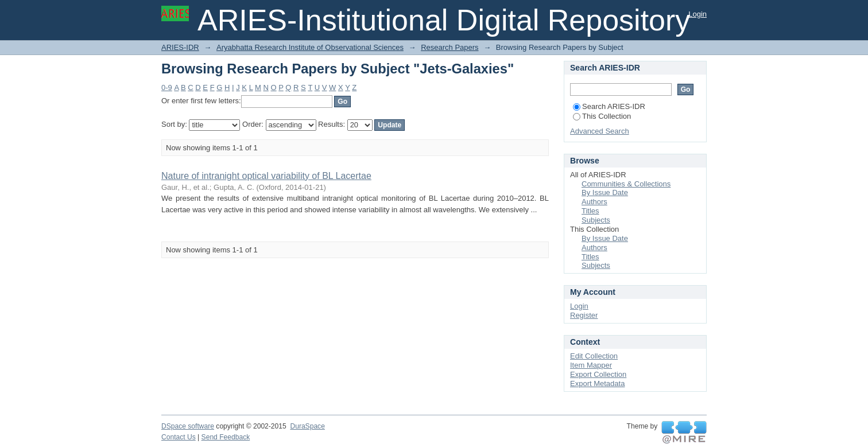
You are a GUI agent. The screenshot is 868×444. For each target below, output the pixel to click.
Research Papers (449, 47)
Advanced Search (600, 131)
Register (584, 315)
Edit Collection (594, 356)
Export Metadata (597, 383)
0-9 (167, 87)
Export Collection (598, 374)
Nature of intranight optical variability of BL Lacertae (266, 176)
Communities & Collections (626, 184)
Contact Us (179, 437)
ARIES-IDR (180, 47)
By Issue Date (605, 192)
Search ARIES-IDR (609, 106)
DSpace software (188, 426)
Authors (594, 202)
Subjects (596, 220)
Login (697, 14)
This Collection (602, 116)
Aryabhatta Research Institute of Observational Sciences (310, 47)
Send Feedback (226, 437)
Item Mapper (591, 365)
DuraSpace (307, 426)
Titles (590, 211)
